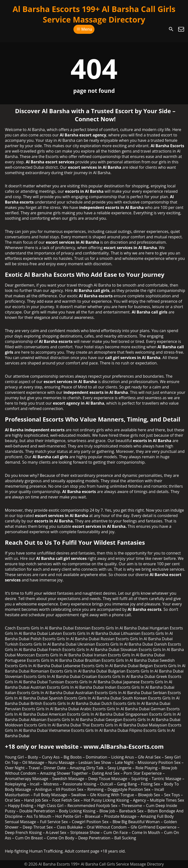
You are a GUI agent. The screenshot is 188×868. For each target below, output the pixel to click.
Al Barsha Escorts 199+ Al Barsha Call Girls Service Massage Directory (94, 14)
